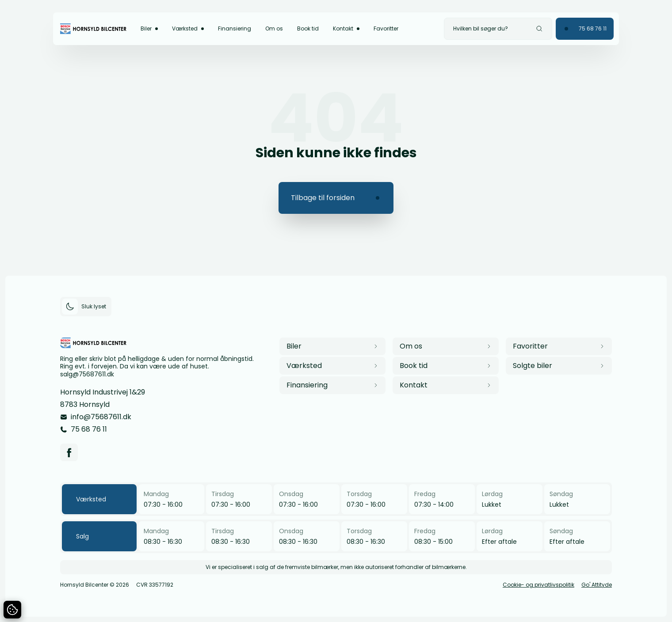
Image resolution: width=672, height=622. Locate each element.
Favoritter (386, 28)
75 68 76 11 (89, 429)
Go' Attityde (597, 585)
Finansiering (235, 28)
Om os (274, 28)
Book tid (308, 28)
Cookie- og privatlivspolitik (538, 585)
